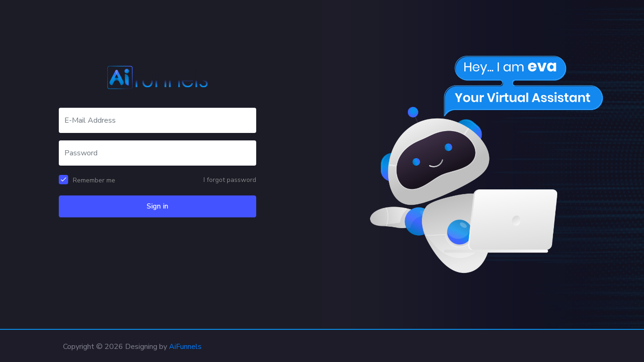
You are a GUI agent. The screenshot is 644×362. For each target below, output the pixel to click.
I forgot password (230, 180)
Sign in (157, 206)
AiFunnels (185, 347)
